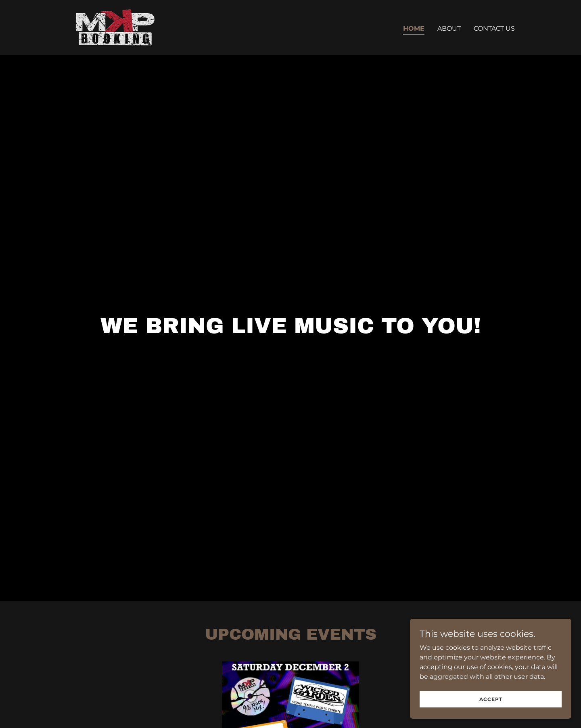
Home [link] (414, 28)
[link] (115, 27)
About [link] (449, 28)
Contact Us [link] (494, 28)
